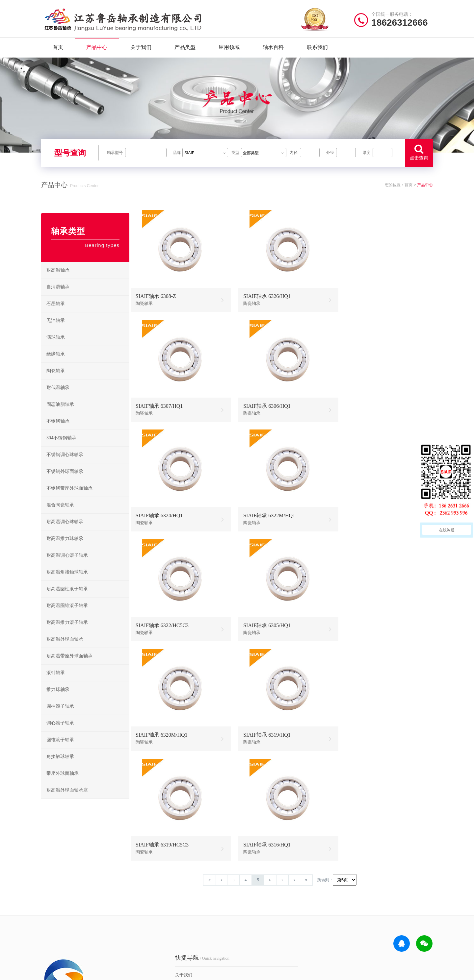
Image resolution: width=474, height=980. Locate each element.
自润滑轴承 (58, 296)
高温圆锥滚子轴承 (261, 921)
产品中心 (97, 49)
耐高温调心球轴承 (65, 531)
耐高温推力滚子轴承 (67, 632)
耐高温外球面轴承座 (67, 800)
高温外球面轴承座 (261, 931)
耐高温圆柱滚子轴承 (67, 598)
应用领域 (229, 49)
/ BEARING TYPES (272, 873)
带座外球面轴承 (63, 783)
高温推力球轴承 (259, 900)
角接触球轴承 (60, 766)
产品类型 (185, 49)
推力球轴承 (58, 699)
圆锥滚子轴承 (60, 749)
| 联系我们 (95, 972)
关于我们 (141, 49)
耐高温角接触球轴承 (67, 582)
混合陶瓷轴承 (60, 514)
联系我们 (317, 49)
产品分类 (151, 910)
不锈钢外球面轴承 (65, 481)
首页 (58, 49)
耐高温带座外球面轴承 (69, 665)
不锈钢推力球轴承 (305, 910)
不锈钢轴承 (58, 431)
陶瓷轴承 (56, 380)
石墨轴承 (56, 313)
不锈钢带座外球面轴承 (69, 498)
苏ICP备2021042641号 (193, 972)
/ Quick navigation (170, 873)
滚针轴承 (56, 682)
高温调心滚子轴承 (261, 910)
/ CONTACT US (370, 873)
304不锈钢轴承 (61, 447)
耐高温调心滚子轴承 (67, 565)
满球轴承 (56, 347)
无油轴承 (56, 330)
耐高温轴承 (58, 280)
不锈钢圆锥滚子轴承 (306, 921)
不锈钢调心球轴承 (65, 464)
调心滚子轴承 (60, 733)
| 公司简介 (74, 972)
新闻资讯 (151, 921)
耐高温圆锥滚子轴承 (67, 615)
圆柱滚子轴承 (60, 716)
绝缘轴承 (56, 364)
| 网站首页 (52, 972)
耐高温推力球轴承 (65, 548)
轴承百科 (273, 49)
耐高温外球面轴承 (65, 649)
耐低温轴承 (58, 397)
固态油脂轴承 (60, 414)
